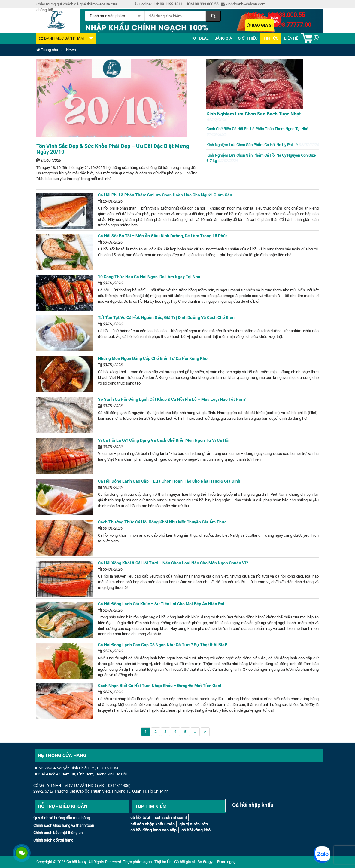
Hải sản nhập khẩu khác (152, 824)
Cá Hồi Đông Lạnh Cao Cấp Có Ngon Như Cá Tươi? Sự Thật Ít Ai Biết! (163, 645)
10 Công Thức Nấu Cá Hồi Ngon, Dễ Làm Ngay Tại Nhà (149, 277)
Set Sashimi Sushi (171, 817)
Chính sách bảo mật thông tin (58, 833)
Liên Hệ (291, 38)
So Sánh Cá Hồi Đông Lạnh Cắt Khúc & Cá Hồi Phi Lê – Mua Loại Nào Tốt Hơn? (172, 399)
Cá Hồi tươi (140, 817)
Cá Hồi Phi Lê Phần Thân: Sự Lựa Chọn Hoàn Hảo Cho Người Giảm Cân (165, 195)
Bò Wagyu (206, 862)
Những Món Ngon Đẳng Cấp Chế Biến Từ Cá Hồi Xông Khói (153, 358)
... (195, 732)
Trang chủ (47, 50)
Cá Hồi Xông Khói (196, 830)
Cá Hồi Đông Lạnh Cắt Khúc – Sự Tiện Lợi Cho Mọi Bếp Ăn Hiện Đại (161, 604)
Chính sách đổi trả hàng (53, 840)
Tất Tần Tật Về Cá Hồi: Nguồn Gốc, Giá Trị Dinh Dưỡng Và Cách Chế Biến (166, 317)
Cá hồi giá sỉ (184, 862)
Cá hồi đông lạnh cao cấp (153, 830)
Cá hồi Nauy (76, 862)
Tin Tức (271, 38)
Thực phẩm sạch (137, 862)
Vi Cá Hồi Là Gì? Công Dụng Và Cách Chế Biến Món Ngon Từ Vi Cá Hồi (164, 440)
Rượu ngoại (227, 862)
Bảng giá (223, 38)
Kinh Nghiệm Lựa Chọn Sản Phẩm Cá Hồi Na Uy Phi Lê (262, 145)
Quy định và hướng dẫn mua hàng (62, 818)
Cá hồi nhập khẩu (253, 805)
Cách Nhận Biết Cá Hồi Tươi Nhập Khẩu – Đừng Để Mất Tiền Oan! (160, 686)
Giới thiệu (248, 38)
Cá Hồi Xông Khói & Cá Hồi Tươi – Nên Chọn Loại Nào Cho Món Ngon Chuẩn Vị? (173, 563)
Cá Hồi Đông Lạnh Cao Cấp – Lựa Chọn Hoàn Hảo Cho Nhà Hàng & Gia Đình (169, 481)
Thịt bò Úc (163, 862)
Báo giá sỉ (260, 25)
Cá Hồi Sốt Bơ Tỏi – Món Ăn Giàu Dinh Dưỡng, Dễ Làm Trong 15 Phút (162, 236)
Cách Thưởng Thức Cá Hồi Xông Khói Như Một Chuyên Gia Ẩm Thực (162, 522)
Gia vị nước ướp (194, 824)
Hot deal (199, 38)
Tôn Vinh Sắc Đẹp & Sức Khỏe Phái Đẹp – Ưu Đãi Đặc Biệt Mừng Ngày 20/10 (113, 149)
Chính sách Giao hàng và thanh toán (64, 825)
